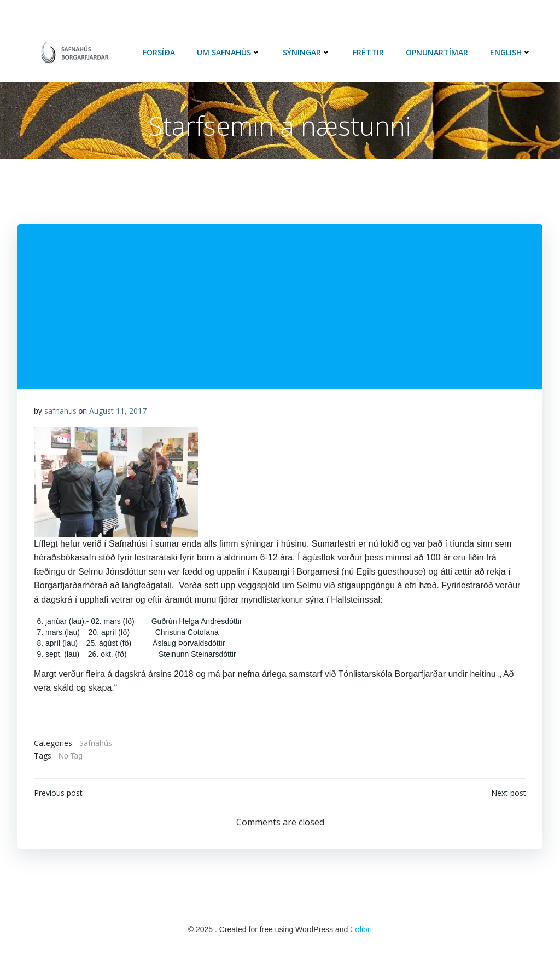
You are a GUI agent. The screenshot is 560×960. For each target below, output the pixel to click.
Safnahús (96, 743)
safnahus (60, 411)
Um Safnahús (229, 52)
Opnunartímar (437, 52)
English (511, 52)
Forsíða (159, 52)
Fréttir (368, 52)
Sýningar (307, 52)
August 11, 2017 (118, 411)
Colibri (361, 929)
